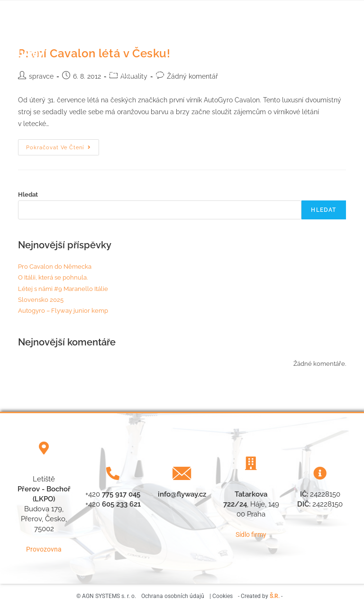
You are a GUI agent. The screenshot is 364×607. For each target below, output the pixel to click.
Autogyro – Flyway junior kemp (63, 311)
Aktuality (237, 31)
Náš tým (169, 31)
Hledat (28, 195)
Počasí (202, 31)
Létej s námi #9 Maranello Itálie (63, 289)
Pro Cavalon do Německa (55, 267)
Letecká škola (120, 31)
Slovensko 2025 (41, 300)
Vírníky (173, 75)
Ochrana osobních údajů (173, 595)
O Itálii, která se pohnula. (53, 277)
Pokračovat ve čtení (63, 145)
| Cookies (221, 595)
